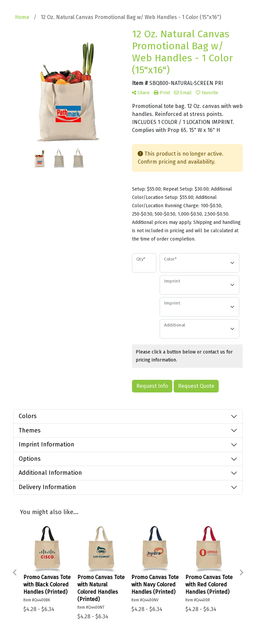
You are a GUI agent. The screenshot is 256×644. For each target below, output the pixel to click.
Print (162, 93)
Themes (30, 430)
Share (141, 93)
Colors (28, 416)
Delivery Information (47, 487)
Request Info (152, 386)
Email (183, 93)
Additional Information (50, 473)
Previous (15, 573)
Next (241, 573)
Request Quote (196, 386)
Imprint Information (46, 444)
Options (30, 459)
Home (22, 17)
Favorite (207, 93)
